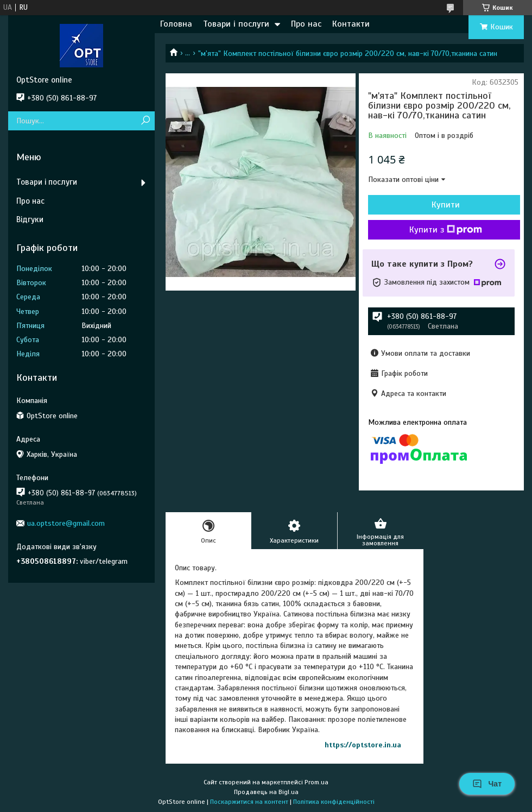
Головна (176, 24)
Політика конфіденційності (334, 802)
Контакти (351, 24)
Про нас (306, 24)
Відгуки (30, 219)
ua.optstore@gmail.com (66, 523)
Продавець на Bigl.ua (266, 792)
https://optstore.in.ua (363, 745)
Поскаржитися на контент (249, 802)
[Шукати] (145, 121)
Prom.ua (316, 782)
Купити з (446, 230)
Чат (487, 784)
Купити (446, 205)
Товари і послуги (236, 24)
